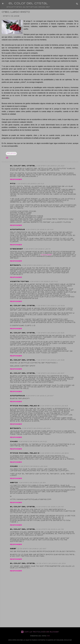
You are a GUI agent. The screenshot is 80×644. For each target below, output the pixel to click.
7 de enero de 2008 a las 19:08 (50, 306)
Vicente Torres (19, 282)
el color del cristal (28, 4)
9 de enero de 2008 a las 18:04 (54, 453)
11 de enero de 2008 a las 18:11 (32, 483)
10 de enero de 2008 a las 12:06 (33, 466)
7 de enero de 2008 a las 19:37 (50, 373)
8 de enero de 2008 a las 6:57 (39, 396)
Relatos (11, 154)
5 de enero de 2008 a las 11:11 (37, 249)
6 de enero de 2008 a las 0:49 (36, 265)
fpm (48, 636)
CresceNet (47, 255)
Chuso (14, 442)
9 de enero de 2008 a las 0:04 (36, 428)
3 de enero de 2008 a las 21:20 (50, 166)
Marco (14, 483)
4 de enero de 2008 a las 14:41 (39, 230)
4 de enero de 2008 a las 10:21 (30, 184)
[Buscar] (77, 4)
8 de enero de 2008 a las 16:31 (54, 406)
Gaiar (13, 549)
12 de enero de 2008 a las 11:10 (50, 507)
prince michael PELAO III (25, 406)
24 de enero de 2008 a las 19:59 (51, 563)
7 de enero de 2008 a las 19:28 (50, 360)
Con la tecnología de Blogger (40, 632)
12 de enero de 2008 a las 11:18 (50, 529)
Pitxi (13, 184)
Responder (16, 180)
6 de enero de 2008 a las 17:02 (44, 282)
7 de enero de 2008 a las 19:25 (50, 333)
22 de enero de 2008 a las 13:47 (32, 549)
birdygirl (16, 265)
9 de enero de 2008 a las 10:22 (33, 442)
